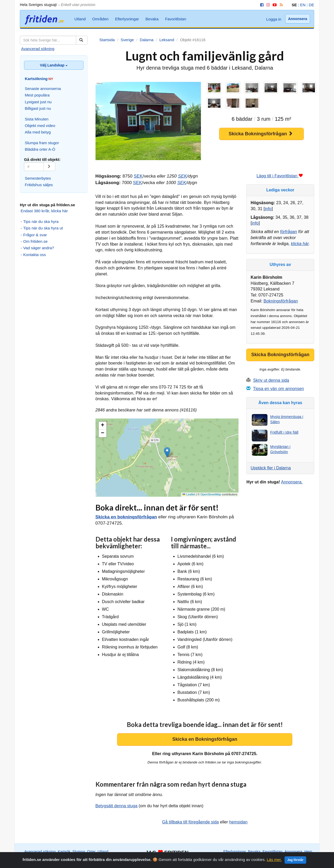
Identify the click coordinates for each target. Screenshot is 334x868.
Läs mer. (274, 861)
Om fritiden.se (35, 241)
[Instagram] (267, 5)
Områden (100, 19)
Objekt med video (40, 126)
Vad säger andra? (39, 248)
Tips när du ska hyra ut (43, 228)
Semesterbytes (38, 178)
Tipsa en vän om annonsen (279, 389)
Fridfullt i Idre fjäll (284, 432)
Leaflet (189, 494)
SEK (138, 176)
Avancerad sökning (38, 49)
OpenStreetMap (211, 494)
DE (311, 5)
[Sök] (82, 40)
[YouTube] (274, 5)
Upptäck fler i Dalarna (271, 468)
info (268, 209)
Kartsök (64, 852)
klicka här (300, 244)
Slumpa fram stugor (42, 143)
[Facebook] (261, 5)
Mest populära (37, 95)
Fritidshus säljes (39, 185)
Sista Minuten (37, 119)
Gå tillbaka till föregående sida (190, 822)
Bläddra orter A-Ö (40, 149)
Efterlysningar (127, 19)
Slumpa (79, 852)
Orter (91, 852)
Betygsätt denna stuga (117, 806)
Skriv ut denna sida (271, 380)
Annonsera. (292, 482)
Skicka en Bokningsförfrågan (205, 739)
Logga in (274, 19)
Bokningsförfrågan (281, 301)
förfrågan (288, 232)
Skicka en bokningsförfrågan (126, 517)
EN (303, 5)
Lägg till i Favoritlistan (280, 176)
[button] (167, 452)
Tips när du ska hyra (41, 221)
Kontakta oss (35, 255)
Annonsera (298, 19)
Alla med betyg (38, 132)
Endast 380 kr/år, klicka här (44, 211)
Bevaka (152, 19)
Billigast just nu (38, 108)
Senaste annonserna (43, 89)
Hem (308, 852)
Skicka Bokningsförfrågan (261, 134)
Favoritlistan (176, 19)
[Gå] (49, 167)
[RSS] (280, 5)
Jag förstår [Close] (295, 861)
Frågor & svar (35, 235)
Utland (80, 19)
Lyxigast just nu (38, 102)
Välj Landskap (54, 65)
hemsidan (238, 822)
